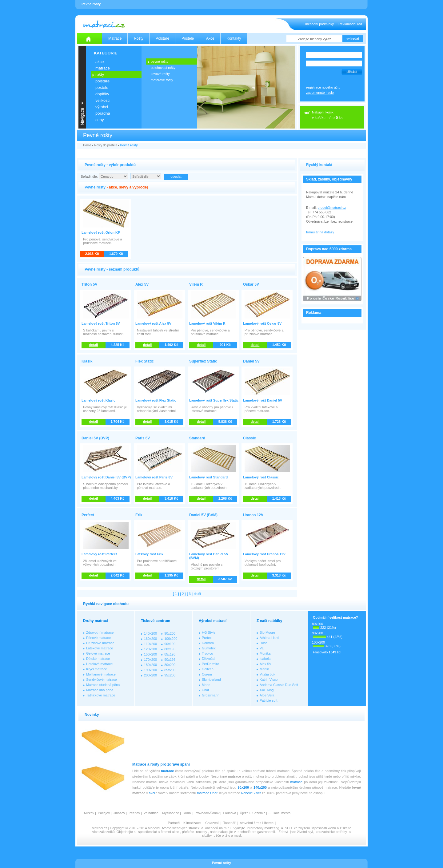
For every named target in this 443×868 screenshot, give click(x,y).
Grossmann (211, 695)
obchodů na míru (218, 828)
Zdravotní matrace (100, 632)
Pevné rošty (129, 145)
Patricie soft (268, 700)
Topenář (229, 823)
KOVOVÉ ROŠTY (160, 74)
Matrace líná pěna (100, 690)
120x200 (150, 649)
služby (207, 835)
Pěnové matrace (98, 638)
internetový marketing (263, 828)
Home (87, 145)
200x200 (150, 675)
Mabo (206, 685)
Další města (281, 813)
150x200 (150, 654)
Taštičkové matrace (101, 695)
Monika (265, 653)
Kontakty (234, 38)
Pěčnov (134, 813)
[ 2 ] (183, 594)
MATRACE (103, 68)
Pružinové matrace (100, 643)
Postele (188, 38)
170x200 (150, 660)
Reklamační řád (350, 24)
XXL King (267, 690)
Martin (264, 669)
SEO (288, 828)
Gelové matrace (98, 653)
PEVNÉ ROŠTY (160, 61)
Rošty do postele (106, 145)
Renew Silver (251, 793)
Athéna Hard (269, 638)
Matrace (115, 38)
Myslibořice (171, 813)
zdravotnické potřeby (331, 832)
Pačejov (104, 813)
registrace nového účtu (323, 87)
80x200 (170, 665)
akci (152, 793)
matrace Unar (207, 793)
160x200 (150, 639)
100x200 (171, 639)
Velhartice (151, 813)
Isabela (265, 659)
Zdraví (283, 832)
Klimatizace (192, 823)
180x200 (150, 665)
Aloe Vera (267, 695)
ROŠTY (100, 75)
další (197, 594)
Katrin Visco (269, 680)
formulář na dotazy (320, 232)
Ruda (187, 813)
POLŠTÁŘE (102, 81)
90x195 (170, 660)
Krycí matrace (97, 669)
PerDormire (210, 664)
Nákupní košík (323, 112)
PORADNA (103, 113)
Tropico (207, 653)
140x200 (150, 633)
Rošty (139, 38)
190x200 (150, 670)
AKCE (100, 62)
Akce (210, 38)
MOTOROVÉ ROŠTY (162, 80)
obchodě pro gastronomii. (257, 832)
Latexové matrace (100, 648)
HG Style (209, 632)
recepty (202, 832)
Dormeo (208, 643)
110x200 (150, 644)
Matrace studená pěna (103, 685)
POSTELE (102, 87)
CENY (100, 120)
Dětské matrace (98, 659)
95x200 (170, 675)
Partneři (174, 823)
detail (94, 345)
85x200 (170, 670)
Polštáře (162, 38)
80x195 (170, 649)
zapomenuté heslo (320, 93)
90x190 (170, 644)
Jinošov (119, 813)
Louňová (229, 813)
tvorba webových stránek (181, 828)
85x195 (170, 654)
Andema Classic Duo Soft (279, 685)
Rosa (264, 643)
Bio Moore (267, 632)
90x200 (170, 633)
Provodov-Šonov (207, 813)
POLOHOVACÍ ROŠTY (163, 68)
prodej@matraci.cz (332, 208)
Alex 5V (265, 664)
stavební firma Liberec (257, 823)
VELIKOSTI (102, 100)
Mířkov (89, 813)
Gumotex (209, 648)
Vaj (262, 648)
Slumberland (211, 680)
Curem (207, 674)
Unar (206, 690)
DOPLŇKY (102, 94)
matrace (167, 771)
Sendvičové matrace (102, 680)
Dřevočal (208, 659)
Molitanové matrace (101, 674)
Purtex (207, 638)
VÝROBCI (102, 107)
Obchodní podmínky (319, 24)
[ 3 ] (190, 594)
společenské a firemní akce (159, 832)
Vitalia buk (267, 674)
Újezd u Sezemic (253, 813)
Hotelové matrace (99, 664)
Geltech (208, 669)
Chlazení (212, 823)
